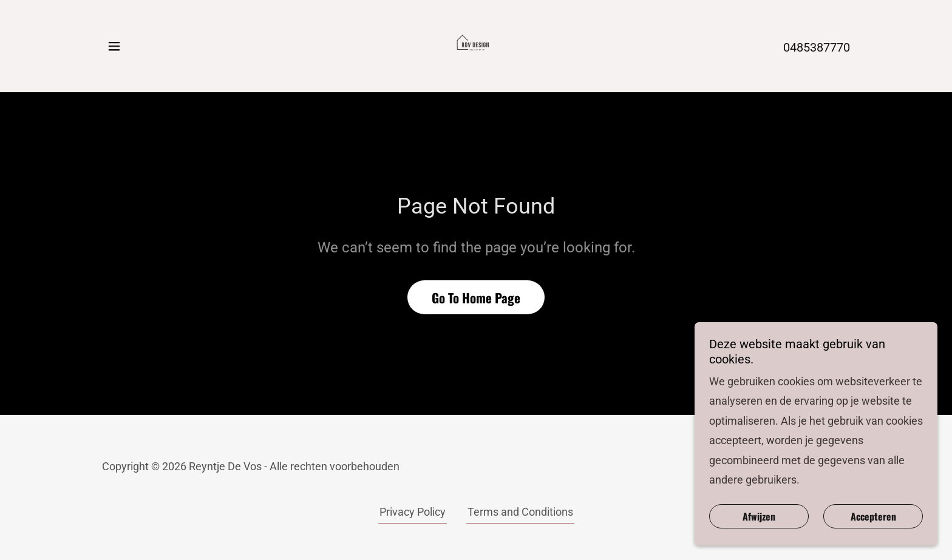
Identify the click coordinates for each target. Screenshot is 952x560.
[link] (476, 45)
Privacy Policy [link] (413, 512)
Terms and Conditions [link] (520, 512)
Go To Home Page (476, 298)
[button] (114, 46)
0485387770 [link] (817, 47)
